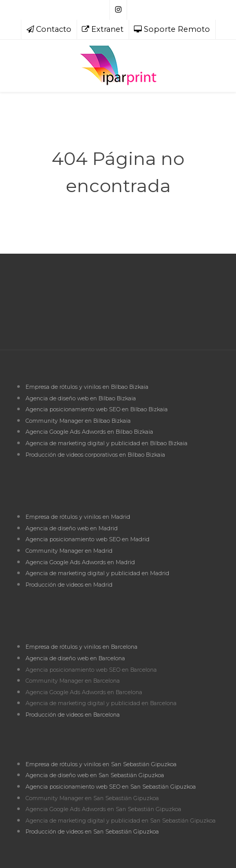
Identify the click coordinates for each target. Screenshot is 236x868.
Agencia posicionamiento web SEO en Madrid (88, 539)
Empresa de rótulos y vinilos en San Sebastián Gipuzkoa (101, 764)
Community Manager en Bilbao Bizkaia (78, 421)
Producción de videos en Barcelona (73, 715)
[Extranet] (103, 30)
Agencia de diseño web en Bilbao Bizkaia (81, 399)
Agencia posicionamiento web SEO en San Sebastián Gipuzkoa (111, 787)
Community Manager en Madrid (69, 551)
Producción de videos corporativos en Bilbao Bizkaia (95, 455)
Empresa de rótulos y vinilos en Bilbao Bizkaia (87, 387)
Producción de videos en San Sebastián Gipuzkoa (92, 832)
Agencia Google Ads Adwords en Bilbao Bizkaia (89, 432)
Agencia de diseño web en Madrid (72, 528)
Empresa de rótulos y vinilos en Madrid (78, 517)
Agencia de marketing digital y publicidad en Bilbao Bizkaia (107, 443)
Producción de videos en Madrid (69, 585)
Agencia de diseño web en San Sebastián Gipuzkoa (95, 775)
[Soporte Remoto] (172, 30)
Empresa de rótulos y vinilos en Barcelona (82, 647)
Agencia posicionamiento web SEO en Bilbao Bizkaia (97, 409)
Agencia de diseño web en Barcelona (75, 658)
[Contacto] (49, 30)
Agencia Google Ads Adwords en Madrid (80, 562)
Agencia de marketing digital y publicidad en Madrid (97, 573)
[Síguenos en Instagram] (118, 10)
